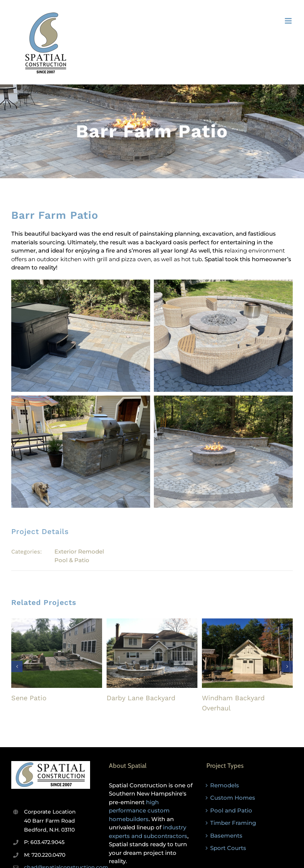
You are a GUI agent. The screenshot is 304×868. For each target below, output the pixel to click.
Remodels (225, 785)
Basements (226, 836)
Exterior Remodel (79, 551)
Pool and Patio (231, 810)
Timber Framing (233, 823)
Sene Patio (29, 698)
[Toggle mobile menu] (289, 21)
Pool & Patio (72, 560)
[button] (17, 666)
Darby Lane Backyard (141, 698)
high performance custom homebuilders (139, 811)
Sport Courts (228, 848)
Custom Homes (233, 798)
